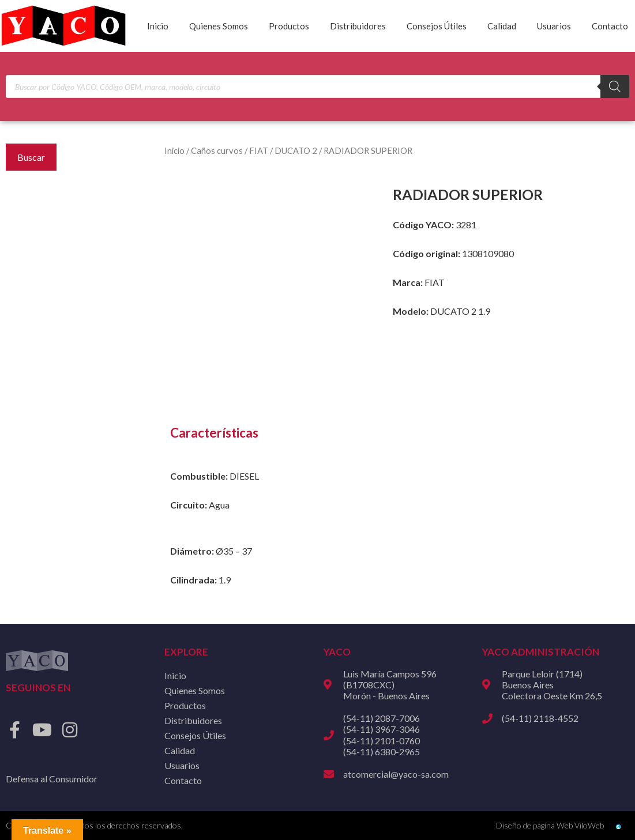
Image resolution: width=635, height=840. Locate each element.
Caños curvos (217, 150)
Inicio (158, 26)
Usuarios (554, 26)
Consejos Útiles (437, 26)
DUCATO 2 (296, 150)
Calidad (502, 26)
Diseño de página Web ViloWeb (550, 825)
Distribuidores (358, 26)
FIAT (259, 150)
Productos (289, 26)
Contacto (610, 26)
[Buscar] (615, 86)
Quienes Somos (219, 26)
